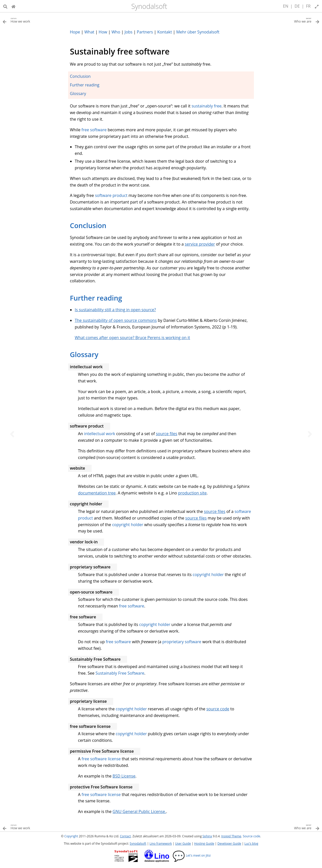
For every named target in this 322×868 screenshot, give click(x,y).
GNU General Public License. (139, 811)
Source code (251, 836)
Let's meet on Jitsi (192, 855)
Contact (125, 836)
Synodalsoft (149, 6)
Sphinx (207, 836)
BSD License (124, 776)
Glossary (78, 94)
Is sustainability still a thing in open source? (115, 310)
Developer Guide (229, 844)
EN (286, 6)
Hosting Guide (204, 844)
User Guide (183, 844)
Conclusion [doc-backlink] (88, 225)
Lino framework (161, 844)
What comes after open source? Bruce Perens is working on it (132, 338)
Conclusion (80, 76)
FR (308, 6)
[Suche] (5, 6)
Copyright (71, 836)
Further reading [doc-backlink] (96, 298)
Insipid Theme (231, 836)
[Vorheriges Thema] (12, 434)
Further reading (85, 85)
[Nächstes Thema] (310, 434)
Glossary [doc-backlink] (84, 354)
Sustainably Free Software (120, 673)
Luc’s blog (251, 844)
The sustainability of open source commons (116, 320)
